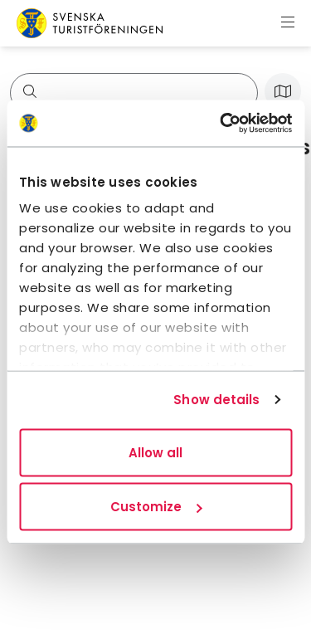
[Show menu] (288, 23)
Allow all (155, 452)
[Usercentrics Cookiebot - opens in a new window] (221, 124)
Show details (216, 400)
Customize (156, 507)
